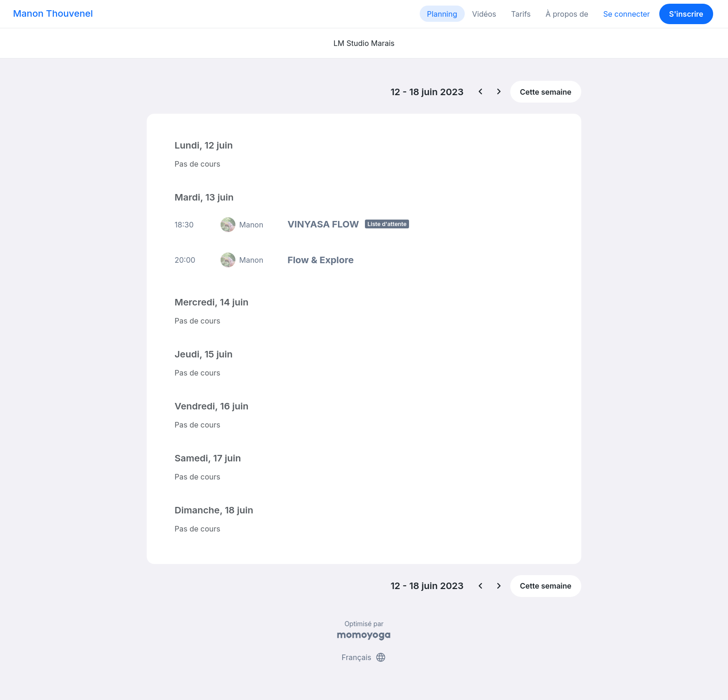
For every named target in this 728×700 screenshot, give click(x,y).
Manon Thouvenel (53, 13)
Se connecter (627, 14)
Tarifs (521, 14)
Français (364, 657)
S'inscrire (686, 14)
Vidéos (484, 14)
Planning (442, 14)
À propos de (567, 14)
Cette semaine (546, 92)
